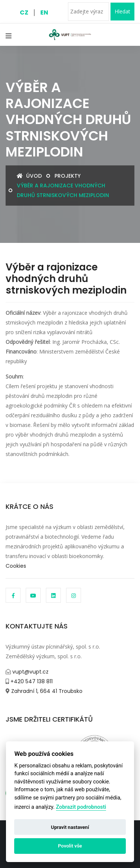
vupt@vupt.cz (30, 672)
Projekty (68, 176)
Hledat (122, 11)
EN (44, 12)
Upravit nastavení (70, 827)
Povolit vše (70, 846)
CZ (24, 12)
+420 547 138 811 (31, 681)
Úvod (29, 176)
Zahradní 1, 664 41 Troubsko (46, 691)
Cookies (16, 566)
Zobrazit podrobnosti (81, 807)
